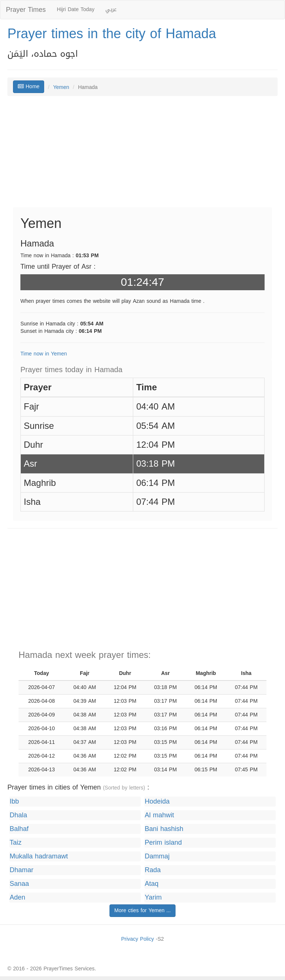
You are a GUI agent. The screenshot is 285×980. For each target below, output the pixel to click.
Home (29, 87)
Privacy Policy (137, 939)
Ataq (152, 884)
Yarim (153, 898)
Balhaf (19, 829)
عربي (111, 9)
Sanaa (19, 884)
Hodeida (157, 802)
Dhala (18, 815)
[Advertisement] (142, 155)
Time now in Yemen (44, 354)
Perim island (163, 843)
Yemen (61, 87)
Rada (153, 870)
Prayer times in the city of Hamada (112, 34)
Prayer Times (26, 10)
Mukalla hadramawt (39, 856)
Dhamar (22, 870)
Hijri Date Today (76, 9)
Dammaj (157, 856)
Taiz (16, 843)
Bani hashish (164, 829)
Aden (17, 898)
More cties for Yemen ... (142, 911)
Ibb (14, 802)
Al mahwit (159, 815)
